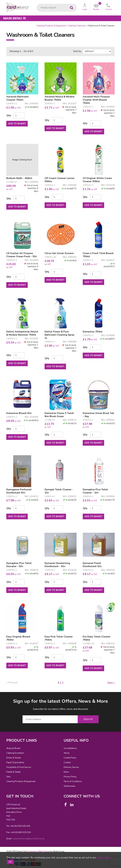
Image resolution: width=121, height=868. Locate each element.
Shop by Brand (13, 748)
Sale (8, 777)
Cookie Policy (70, 758)
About (66, 753)
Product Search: (37, 4)
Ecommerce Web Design (38, 851)
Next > (111, 683)
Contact (67, 762)
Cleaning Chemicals (77, 26)
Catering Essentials (15, 753)
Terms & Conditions (73, 781)
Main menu (14, 18)
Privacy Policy (70, 777)
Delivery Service (71, 767)
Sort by (77, 51)
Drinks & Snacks (14, 758)
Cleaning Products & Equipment (51, 26)
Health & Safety (13, 772)
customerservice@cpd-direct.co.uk (28, 839)
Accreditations (70, 748)
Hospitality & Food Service (19, 767)
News (66, 772)
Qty (9, 115)
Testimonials (69, 786)
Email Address (0, 696)
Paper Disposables (15, 762)
